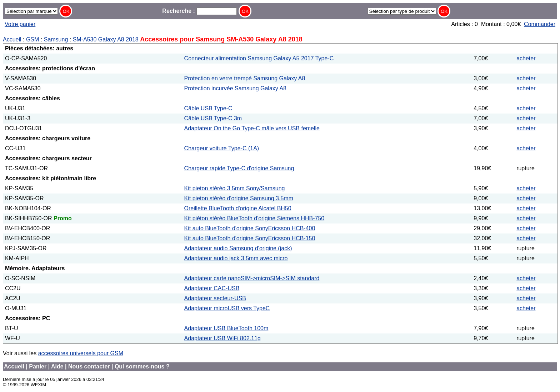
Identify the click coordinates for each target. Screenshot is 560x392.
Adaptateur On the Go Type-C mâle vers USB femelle (252, 128)
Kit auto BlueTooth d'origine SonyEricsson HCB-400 (250, 228)
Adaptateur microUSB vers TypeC (227, 308)
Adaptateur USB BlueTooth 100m (226, 328)
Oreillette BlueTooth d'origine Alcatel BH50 (238, 208)
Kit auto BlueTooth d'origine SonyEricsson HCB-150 (250, 238)
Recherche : (199, 11)
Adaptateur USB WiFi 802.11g (222, 338)
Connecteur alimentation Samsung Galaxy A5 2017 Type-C (259, 58)
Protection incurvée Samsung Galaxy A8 (235, 88)
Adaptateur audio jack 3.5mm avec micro (236, 258)
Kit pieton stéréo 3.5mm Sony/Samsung (235, 188)
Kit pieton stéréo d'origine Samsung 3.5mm (239, 198)
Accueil (12, 39)
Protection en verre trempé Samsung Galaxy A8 (245, 78)
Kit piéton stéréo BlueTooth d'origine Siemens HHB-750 (254, 218)
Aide (57, 366)
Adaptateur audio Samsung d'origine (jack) (238, 248)
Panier (38, 366)
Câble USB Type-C (208, 108)
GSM (32, 39)
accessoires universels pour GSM (81, 353)
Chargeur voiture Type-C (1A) (222, 148)
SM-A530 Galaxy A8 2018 (106, 39)
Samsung (56, 39)
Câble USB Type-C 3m (213, 118)
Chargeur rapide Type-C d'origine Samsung (239, 168)
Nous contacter (89, 366)
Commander (540, 24)
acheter (526, 58)
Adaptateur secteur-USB (215, 298)
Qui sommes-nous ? (142, 366)
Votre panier (20, 24)
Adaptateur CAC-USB (212, 288)
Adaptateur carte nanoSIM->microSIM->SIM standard (252, 278)
